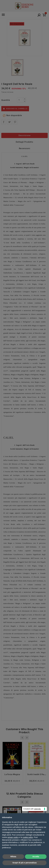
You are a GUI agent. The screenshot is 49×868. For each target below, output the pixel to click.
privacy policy (13, 837)
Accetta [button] (36, 857)
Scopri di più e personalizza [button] (24, 863)
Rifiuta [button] (13, 857)
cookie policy (28, 837)
